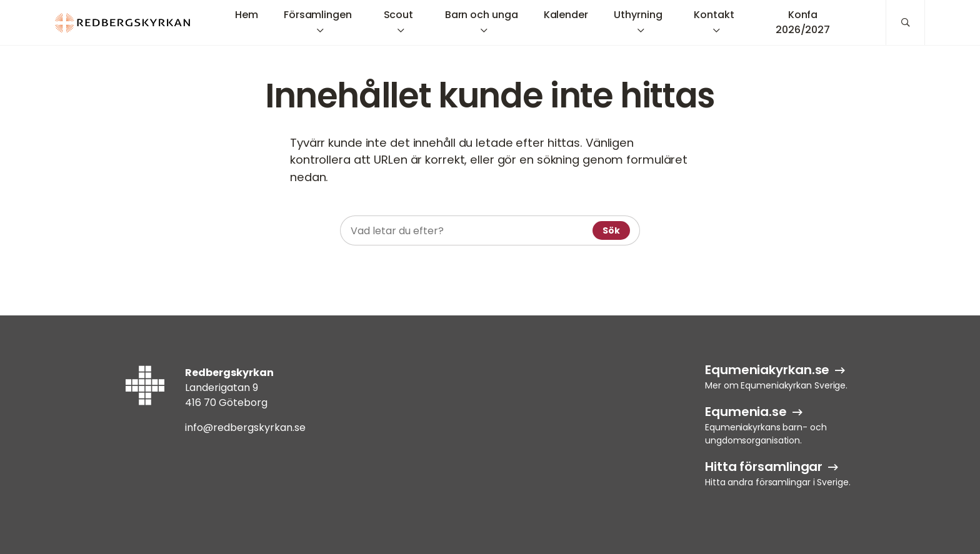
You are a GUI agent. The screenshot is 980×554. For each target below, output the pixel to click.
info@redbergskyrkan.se (245, 428)
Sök (611, 230)
